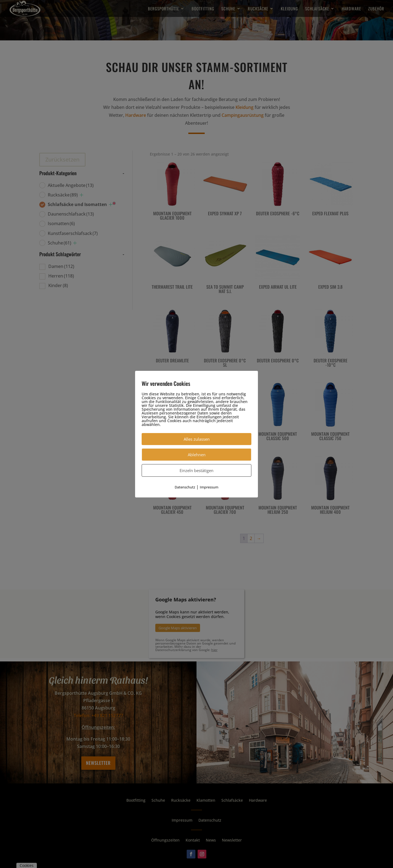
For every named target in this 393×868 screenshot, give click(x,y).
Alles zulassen (197, 439)
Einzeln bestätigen (196, 470)
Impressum (209, 487)
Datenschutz (185, 487)
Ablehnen (197, 454)
